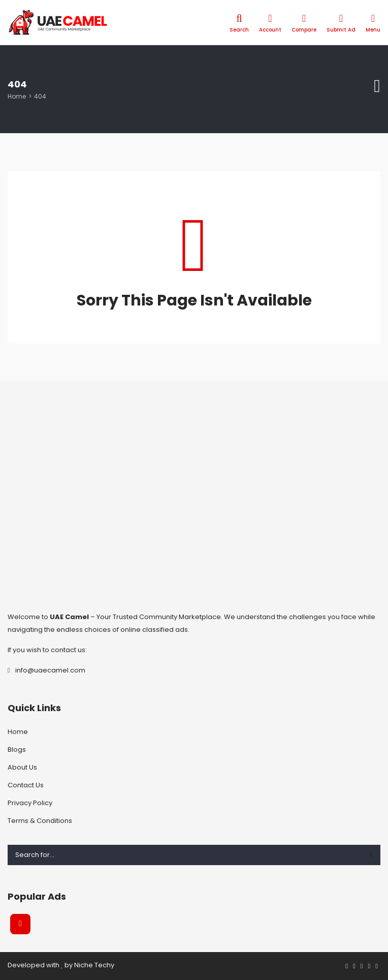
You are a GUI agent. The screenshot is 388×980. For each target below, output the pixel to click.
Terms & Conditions (40, 821)
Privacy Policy (30, 803)
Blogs (17, 749)
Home (17, 96)
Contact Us (26, 785)
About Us (22, 767)
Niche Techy (94, 965)
